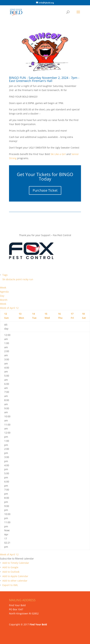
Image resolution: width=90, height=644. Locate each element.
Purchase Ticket (45, 190)
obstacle (11, 279)
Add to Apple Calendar (15, 576)
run (31, 279)
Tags (5, 275)
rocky (26, 279)
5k (4, 279)
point (19, 279)
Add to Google (10, 567)
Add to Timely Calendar (16, 563)
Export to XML (10, 585)
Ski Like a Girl (58, 154)
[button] (17, 559)
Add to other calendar (15, 581)
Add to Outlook (11, 572)
